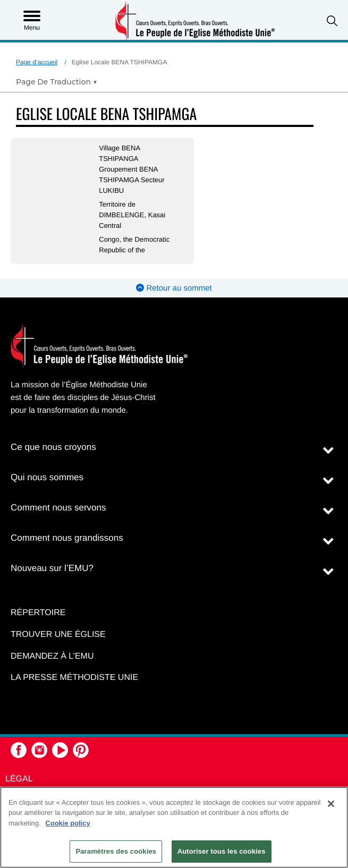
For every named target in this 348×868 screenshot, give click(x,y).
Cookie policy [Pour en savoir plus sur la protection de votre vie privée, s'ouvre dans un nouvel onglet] (68, 823)
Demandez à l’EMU (52, 656)
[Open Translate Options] (57, 82)
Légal (19, 779)
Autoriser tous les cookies (222, 851)
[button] (332, 21)
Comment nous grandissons (67, 538)
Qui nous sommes (47, 477)
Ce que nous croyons (53, 447)
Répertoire (38, 613)
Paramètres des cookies (116, 851)
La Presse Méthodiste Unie (74, 678)
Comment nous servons (58, 508)
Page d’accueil (37, 62)
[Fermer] (331, 804)
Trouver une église (58, 635)
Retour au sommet (174, 288)
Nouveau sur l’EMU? (52, 568)
